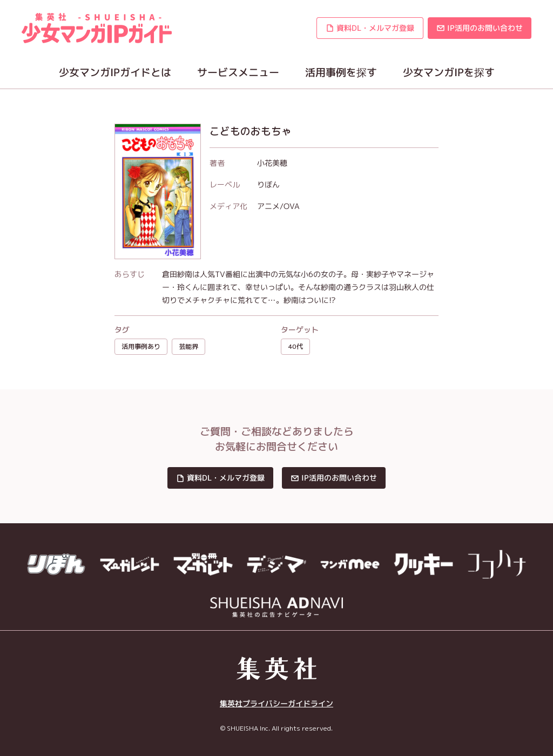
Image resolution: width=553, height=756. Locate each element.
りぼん (268, 184)
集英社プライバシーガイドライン (276, 703)
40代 (295, 346)
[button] (370, 28)
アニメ (268, 206)
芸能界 (188, 346)
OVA (292, 206)
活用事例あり (141, 346)
